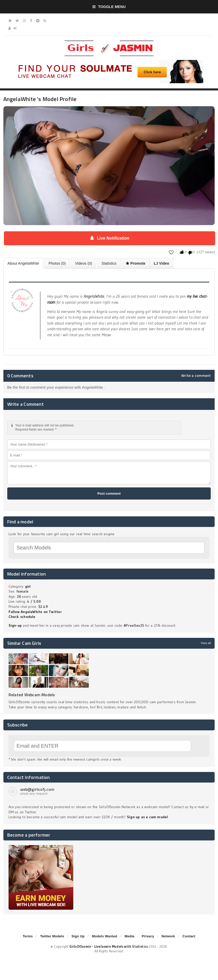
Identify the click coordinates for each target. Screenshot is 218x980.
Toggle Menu (109, 7)
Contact (189, 936)
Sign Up (78, 936)
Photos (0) (57, 263)
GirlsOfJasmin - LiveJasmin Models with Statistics (109, 946)
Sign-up (15, 625)
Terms (28, 936)
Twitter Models (52, 936)
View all (206, 643)
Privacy (148, 936)
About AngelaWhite (23, 263)
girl (28, 586)
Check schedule (22, 617)
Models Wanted (104, 936)
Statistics (109, 263)
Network (168, 936)
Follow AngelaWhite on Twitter (35, 612)
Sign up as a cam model (147, 817)
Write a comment (196, 376)
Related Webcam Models (32, 695)
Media (129, 936)
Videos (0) (84, 263)
